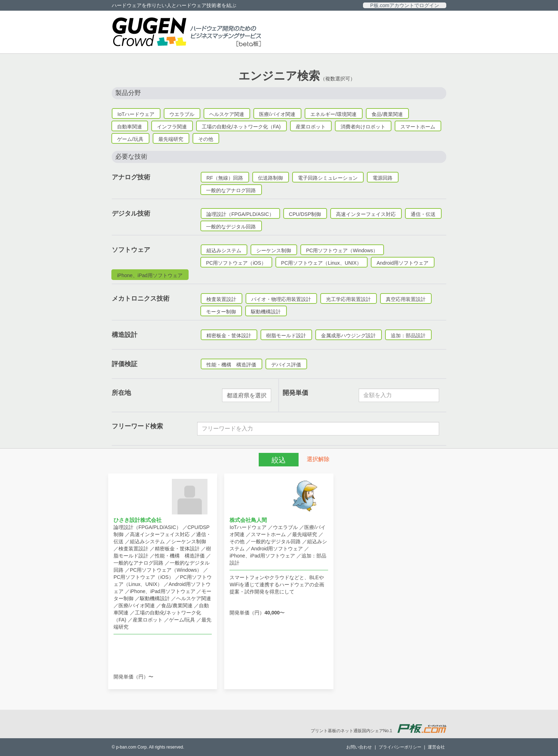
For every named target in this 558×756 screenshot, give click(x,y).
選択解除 (318, 459)
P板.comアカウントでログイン (405, 5)
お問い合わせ (359, 747)
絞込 (279, 460)
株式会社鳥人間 (248, 520)
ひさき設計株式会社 (138, 520)
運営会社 (436, 747)
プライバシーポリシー (400, 747)
